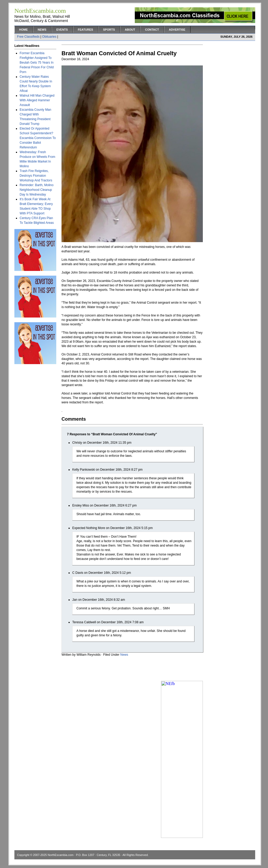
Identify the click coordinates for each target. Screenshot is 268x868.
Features (85, 30)
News (42, 30)
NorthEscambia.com (61, 855)
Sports (109, 30)
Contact (152, 30)
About (130, 30)
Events (62, 30)
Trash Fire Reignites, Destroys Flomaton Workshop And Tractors (36, 176)
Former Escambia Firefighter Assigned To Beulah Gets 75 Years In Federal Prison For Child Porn (37, 63)
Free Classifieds (28, 37)
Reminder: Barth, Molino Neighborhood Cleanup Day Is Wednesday (37, 190)
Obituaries (49, 37)
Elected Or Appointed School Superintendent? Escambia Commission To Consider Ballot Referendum (38, 138)
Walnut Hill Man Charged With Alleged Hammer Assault (37, 100)
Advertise (177, 30)
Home (23, 30)
